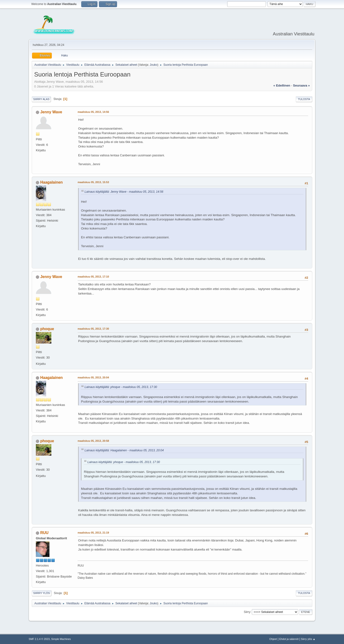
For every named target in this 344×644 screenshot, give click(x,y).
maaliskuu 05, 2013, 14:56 (93, 112)
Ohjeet (273, 639)
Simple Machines (61, 639)
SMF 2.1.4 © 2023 (39, 639)
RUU (44, 533)
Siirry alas (41, 99)
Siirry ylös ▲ (308, 639)
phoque (47, 329)
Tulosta (304, 99)
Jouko (154, 65)
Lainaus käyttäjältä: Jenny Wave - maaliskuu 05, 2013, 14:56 (124, 192)
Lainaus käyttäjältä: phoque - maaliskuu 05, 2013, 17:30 (121, 387)
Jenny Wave (51, 112)
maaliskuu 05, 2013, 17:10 (93, 277)
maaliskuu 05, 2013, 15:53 (93, 182)
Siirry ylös (42, 593)
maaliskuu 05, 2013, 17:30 (93, 329)
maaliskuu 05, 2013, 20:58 (93, 441)
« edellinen (282, 85)
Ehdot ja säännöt (289, 639)
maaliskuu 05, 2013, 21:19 (93, 533)
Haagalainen (51, 182)
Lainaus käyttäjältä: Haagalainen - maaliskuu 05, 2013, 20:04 (124, 450)
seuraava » (301, 85)
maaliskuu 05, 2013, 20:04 (93, 377)
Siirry (247, 612)
